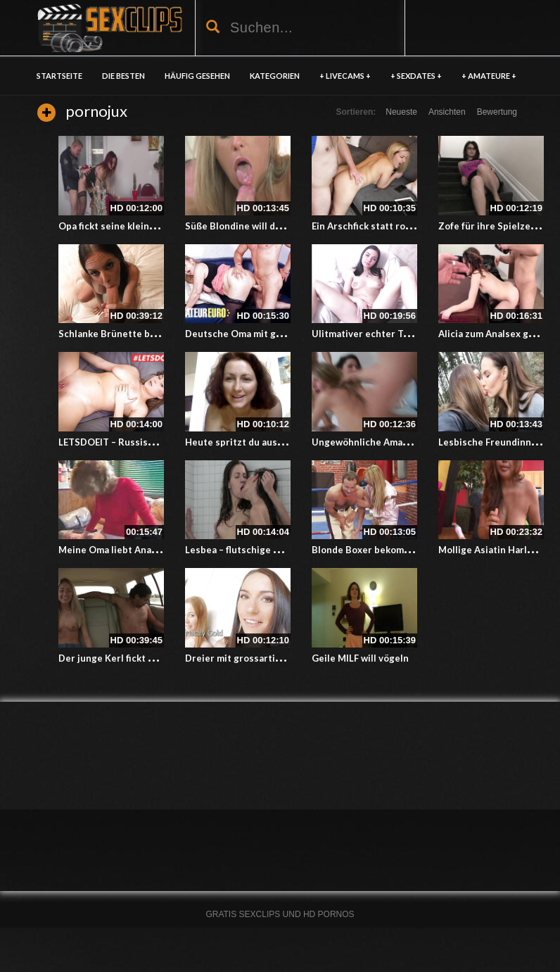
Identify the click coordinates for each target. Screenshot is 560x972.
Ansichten (447, 112)
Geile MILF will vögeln (360, 658)
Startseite (59, 76)
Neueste (401, 112)
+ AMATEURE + (489, 76)
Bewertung (497, 112)
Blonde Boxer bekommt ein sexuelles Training (414, 550)
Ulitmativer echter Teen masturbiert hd (401, 334)
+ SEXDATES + (416, 76)
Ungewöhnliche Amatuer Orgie (381, 442)
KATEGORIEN (275, 76)
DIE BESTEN (123, 76)
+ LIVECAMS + (345, 76)
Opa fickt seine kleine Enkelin (124, 226)
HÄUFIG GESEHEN (197, 76)
